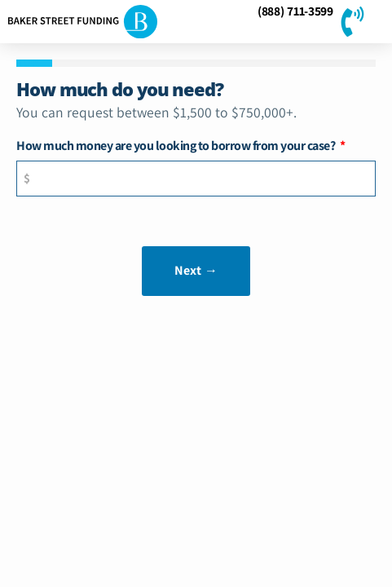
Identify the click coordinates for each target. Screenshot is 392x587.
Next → (196, 270)
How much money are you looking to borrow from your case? (177, 146)
